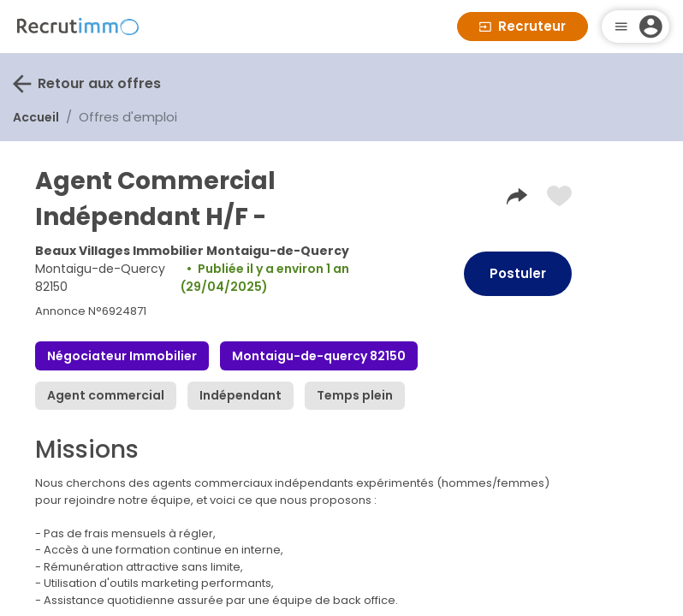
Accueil (36, 117)
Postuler (518, 273)
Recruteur (523, 26)
